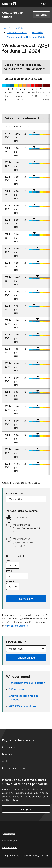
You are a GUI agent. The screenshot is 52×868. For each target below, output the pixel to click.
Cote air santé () (17, 32)
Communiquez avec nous (15, 768)
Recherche (37, 32)
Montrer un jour (21, 517)
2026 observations (22, 706)
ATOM (5, 761)
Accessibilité (9, 834)
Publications (9, 747)
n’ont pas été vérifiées (16, 626)
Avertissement (10, 848)
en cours (17, 689)
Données (7, 754)
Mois (9, 571)
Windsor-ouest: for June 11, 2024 (26, 37)
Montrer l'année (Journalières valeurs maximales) (24, 542)
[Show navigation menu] (41, 15)
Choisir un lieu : (15, 494)
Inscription (26, 809)
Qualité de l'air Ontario (14, 28)
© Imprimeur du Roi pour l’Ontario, (25, 856)
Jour (9, 560)
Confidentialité (10, 841)
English (44, 3)
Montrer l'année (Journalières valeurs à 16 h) (26, 528)
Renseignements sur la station (27, 683)
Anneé (10, 581)
